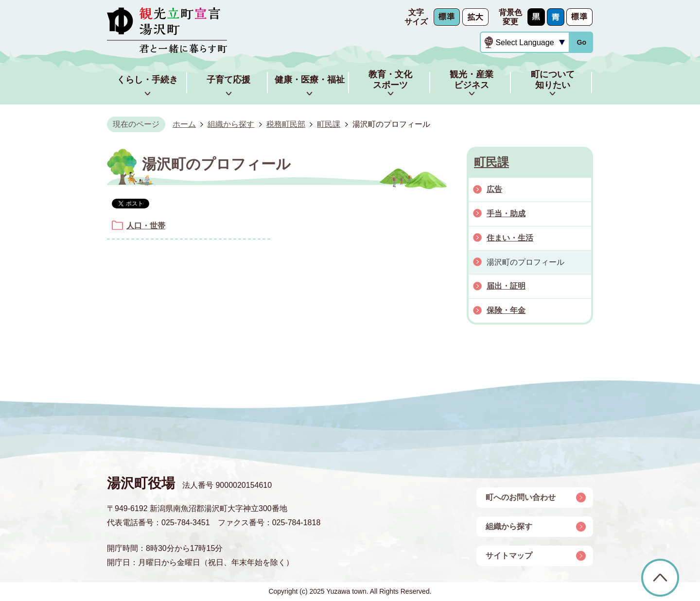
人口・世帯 (146, 226)
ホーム (184, 124)
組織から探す (231, 124)
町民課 (329, 124)
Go (581, 42)
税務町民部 (286, 124)
